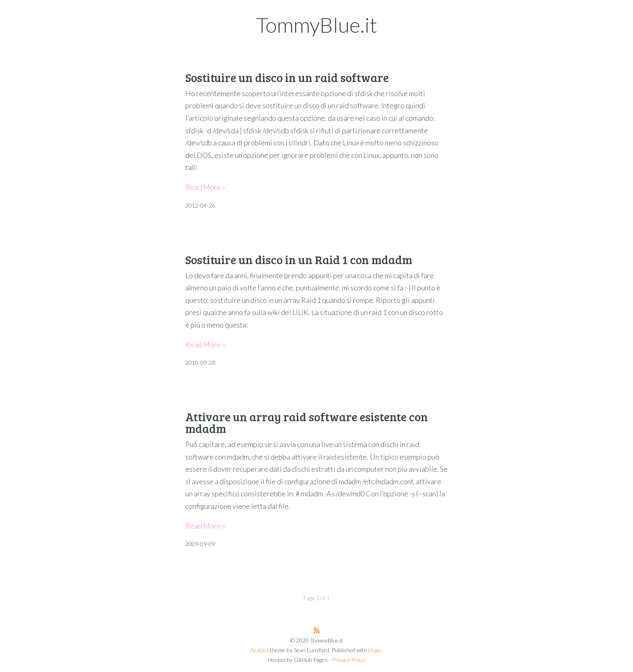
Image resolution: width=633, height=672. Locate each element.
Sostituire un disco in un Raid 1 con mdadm (299, 259)
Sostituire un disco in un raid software (287, 77)
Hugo (375, 650)
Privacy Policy (349, 660)
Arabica (260, 650)
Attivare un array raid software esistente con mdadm (307, 422)
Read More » (205, 187)
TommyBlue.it (316, 25)
